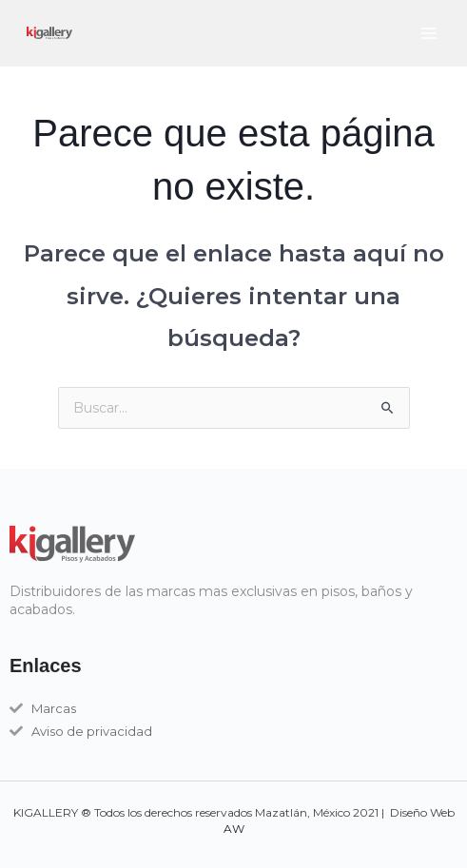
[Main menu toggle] (428, 33)
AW (234, 829)
